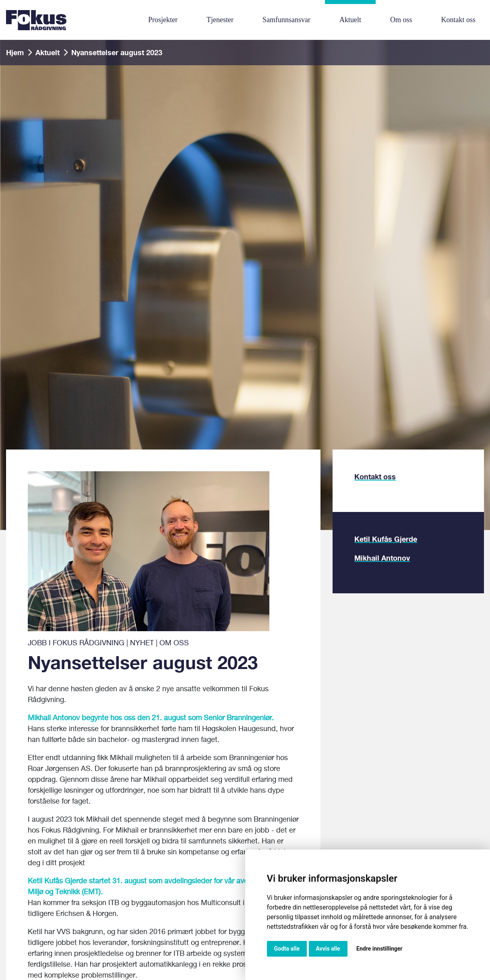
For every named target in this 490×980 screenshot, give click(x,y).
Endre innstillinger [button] (379, 949)
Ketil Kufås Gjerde (386, 539)
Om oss (401, 20)
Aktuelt (350, 20)
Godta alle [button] (287, 949)
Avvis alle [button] (328, 949)
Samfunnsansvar (286, 20)
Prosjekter (163, 20)
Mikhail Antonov (382, 558)
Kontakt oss (458, 20)
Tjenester (220, 20)
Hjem (15, 52)
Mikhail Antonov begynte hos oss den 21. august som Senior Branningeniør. (151, 718)
